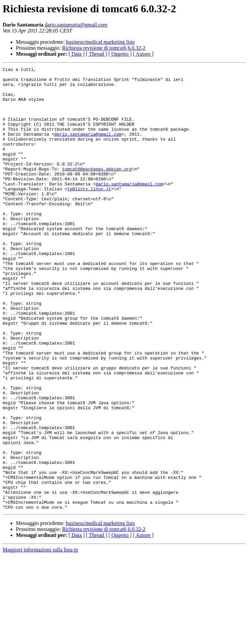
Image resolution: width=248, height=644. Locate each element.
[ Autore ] (143, 54)
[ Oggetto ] (120, 54)
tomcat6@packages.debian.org (97, 190)
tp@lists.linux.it (89, 214)
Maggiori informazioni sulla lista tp (40, 638)
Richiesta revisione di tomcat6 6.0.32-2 (104, 48)
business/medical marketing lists (100, 42)
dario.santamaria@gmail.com (76, 25)
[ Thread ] (97, 54)
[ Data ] (77, 54)
